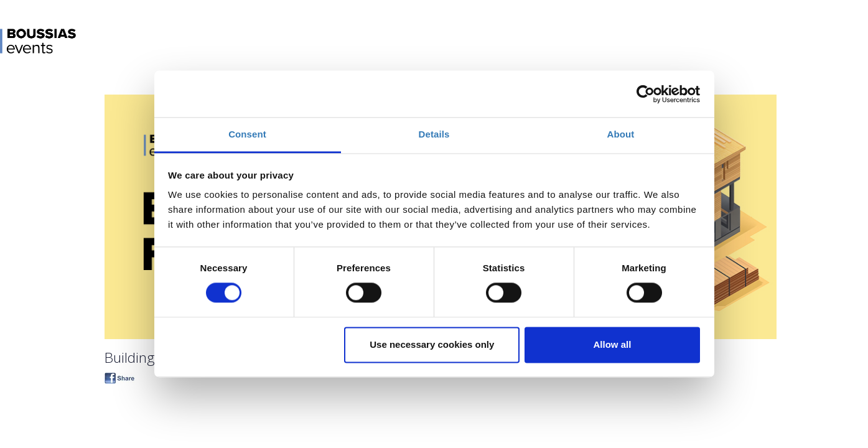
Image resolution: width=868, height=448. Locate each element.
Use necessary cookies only (432, 344)
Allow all (613, 344)
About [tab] (621, 134)
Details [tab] (434, 134)
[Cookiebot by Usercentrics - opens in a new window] (646, 94)
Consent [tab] (247, 134)
